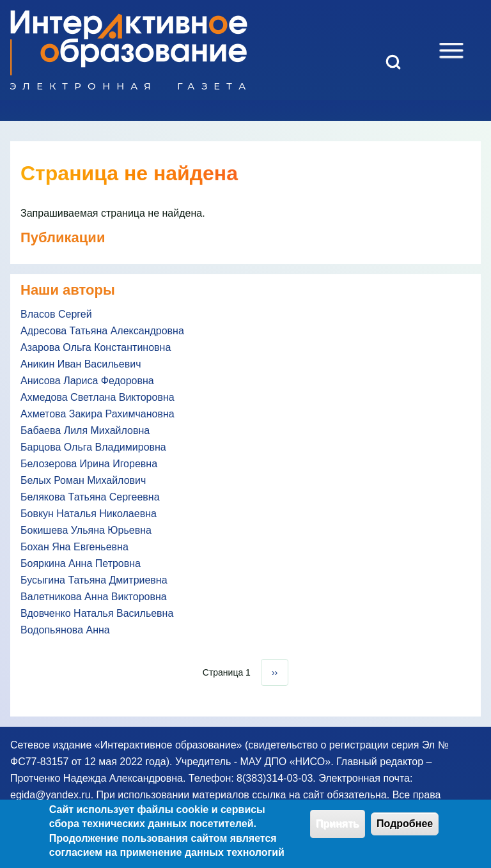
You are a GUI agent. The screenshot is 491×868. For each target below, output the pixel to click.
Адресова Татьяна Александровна (102, 331)
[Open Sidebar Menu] (451, 50)
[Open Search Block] (393, 62)
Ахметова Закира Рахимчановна (97, 414)
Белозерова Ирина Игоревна (89, 464)
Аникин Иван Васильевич (81, 364)
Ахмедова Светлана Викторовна (97, 397)
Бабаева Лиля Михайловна (85, 430)
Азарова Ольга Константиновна (96, 347)
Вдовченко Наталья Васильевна (97, 613)
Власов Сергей (56, 314)
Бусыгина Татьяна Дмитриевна (94, 580)
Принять (338, 830)
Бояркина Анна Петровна (81, 563)
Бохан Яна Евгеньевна (74, 547)
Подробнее (405, 830)
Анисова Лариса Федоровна (87, 381)
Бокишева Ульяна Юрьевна (86, 530)
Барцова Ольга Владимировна (93, 447)
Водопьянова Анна (65, 630)
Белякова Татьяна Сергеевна (90, 497)
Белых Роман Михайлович (83, 480)
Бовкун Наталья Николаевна (89, 514)
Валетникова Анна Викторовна (94, 597)
